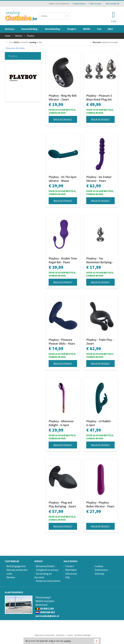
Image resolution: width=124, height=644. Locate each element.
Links (9, 574)
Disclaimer (60, 635)
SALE (110, 29)
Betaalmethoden (45, 566)
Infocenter (71, 574)
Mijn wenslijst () (112, 4)
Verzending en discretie (43, 576)
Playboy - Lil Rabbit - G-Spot (99, 423)
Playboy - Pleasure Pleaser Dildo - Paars (62, 342)
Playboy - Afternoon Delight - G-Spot (61, 423)
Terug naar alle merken (15, 48)
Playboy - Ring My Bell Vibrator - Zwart (63, 97)
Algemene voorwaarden (45, 635)
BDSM (87, 29)
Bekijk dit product (63, 119)
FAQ (67, 577)
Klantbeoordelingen (83, 635)
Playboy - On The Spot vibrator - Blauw (63, 179)
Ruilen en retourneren (48, 581)
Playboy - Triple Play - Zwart (100, 342)
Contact (70, 566)
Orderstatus (101, 570)
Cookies (99, 566)
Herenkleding (53, 29)
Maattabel (71, 570)
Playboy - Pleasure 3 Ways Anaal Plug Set (99, 97)
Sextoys (10, 29)
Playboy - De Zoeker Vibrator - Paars (99, 179)
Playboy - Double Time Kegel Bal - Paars (63, 260)
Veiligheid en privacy (47, 570)
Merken (11, 577)
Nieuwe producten (17, 570)
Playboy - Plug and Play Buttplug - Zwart (62, 504)
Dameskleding (30, 29)
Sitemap (99, 574)
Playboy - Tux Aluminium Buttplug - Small (100, 260)
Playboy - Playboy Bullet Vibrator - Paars (100, 504)
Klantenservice (79, 4)
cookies (67, 641)
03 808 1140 (44, 609)
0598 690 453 (45, 612)
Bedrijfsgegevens (16, 566)
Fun (99, 29)
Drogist (72, 29)
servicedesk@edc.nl (47, 616)
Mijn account (95, 4)
